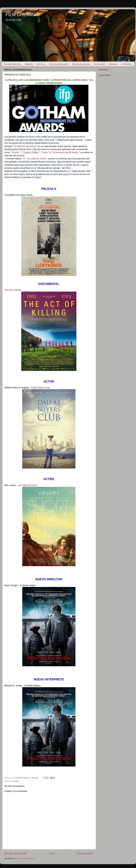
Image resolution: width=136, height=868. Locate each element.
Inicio (52, 853)
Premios (15, 781)
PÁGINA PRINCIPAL (13, 64)
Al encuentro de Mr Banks (65, 152)
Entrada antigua (85, 853)
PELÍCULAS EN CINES (59, 64)
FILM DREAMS (21, 15)
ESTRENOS (126, 64)
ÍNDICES (29, 64)
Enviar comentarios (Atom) (25, 859)
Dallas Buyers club (40, 388)
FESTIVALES (100, 64)
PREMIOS (113, 64)
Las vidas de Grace (36, 159)
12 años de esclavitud (25, 146)
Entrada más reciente (15, 853)
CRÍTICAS (41, 64)
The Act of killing (13, 290)
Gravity (15, 152)
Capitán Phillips (31, 152)
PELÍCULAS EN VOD (81, 64)
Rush (45, 152)
